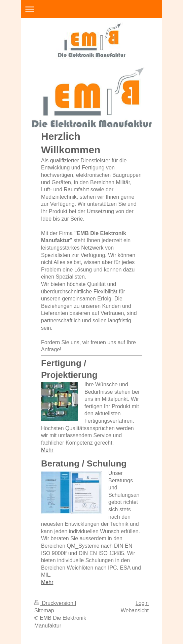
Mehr (47, 450)
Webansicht (135, 610)
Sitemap (44, 610)
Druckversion (54, 603)
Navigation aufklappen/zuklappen (91, 9)
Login (142, 603)
